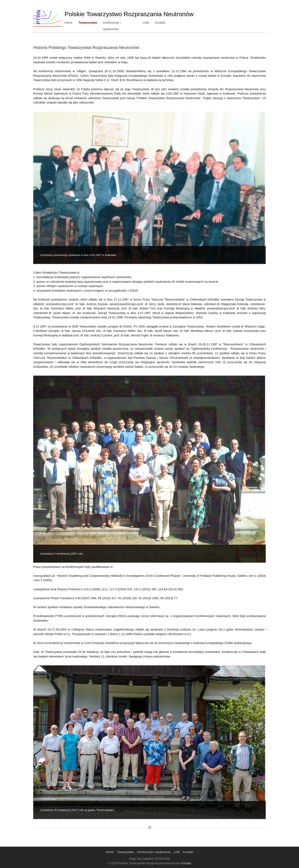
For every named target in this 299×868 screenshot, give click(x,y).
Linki (146, 23)
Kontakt (161, 23)
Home (69, 23)
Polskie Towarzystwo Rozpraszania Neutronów (129, 14)
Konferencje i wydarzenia (120, 23)
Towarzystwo (88, 23)
